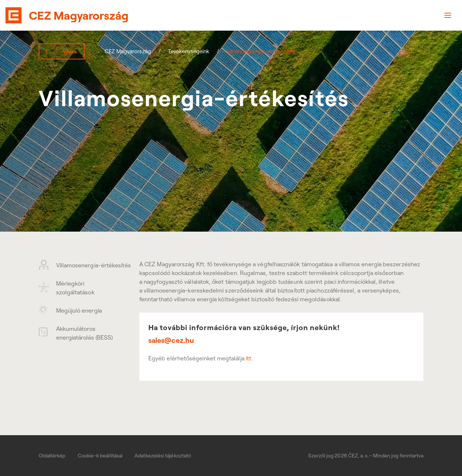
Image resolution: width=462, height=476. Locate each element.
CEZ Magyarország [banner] (79, 15)
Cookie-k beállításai (100, 456)
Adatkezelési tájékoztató (163, 456)
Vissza (70, 51)
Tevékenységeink (189, 51)
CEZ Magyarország (128, 51)
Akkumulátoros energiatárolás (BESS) (76, 333)
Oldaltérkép (52, 456)
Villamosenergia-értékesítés (80, 265)
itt (249, 358)
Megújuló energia (70, 310)
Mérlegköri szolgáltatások (67, 288)
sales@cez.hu (171, 340)
